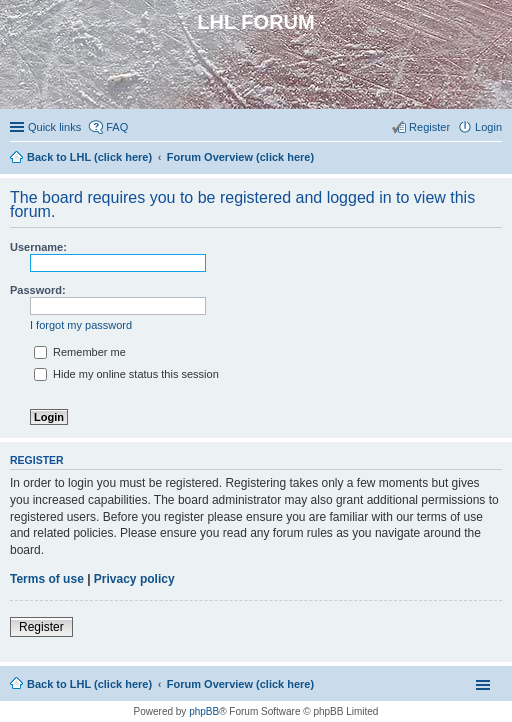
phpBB (204, 711)
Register (41, 627)
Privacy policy (134, 579)
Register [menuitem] (429, 127)
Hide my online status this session (126, 374)
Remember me (80, 352)
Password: (38, 290)
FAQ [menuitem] (117, 127)
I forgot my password (81, 325)
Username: (38, 247)
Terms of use (47, 579)
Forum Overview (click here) (240, 684)
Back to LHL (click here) (89, 684)
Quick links (54, 127)
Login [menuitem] (488, 127)
